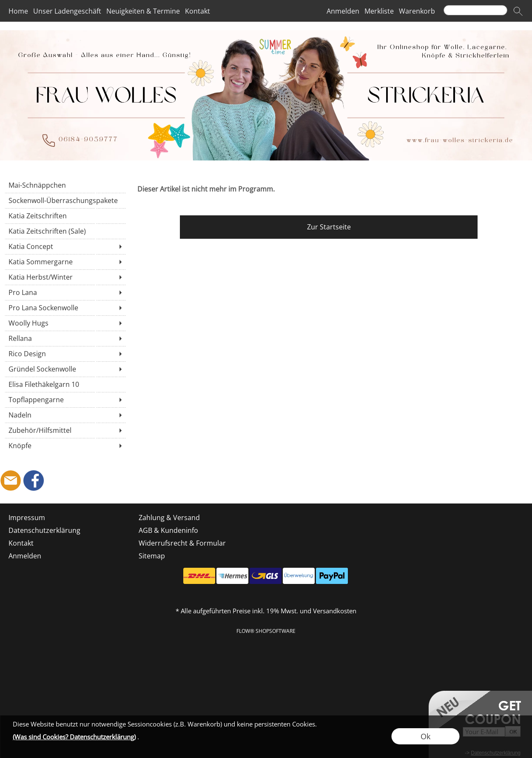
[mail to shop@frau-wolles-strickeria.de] (11, 481)
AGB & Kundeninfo (168, 530)
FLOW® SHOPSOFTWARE (266, 631)
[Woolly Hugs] (65, 323)
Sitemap (152, 556)
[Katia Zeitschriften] (65, 216)
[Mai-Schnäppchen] (65, 185)
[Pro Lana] (65, 292)
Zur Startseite (329, 227)
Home (18, 11)
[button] (518, 11)
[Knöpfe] (65, 446)
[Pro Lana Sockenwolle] (65, 308)
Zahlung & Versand (169, 518)
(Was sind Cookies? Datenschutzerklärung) (74, 737)
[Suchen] (475, 10)
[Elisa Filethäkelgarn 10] (65, 384)
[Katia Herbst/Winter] (65, 277)
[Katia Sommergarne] (65, 262)
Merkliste (379, 11)
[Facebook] (34, 481)
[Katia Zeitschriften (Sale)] (65, 231)
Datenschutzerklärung (44, 530)
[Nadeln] (65, 415)
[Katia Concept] (65, 246)
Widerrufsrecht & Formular (182, 543)
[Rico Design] (65, 354)
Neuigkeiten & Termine (143, 11)
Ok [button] (425, 736)
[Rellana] (65, 338)
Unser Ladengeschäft (67, 11)
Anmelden (343, 11)
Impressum (27, 518)
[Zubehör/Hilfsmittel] (65, 430)
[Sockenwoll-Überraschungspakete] (65, 200)
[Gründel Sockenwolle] (65, 369)
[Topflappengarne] (65, 400)
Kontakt (198, 11)
